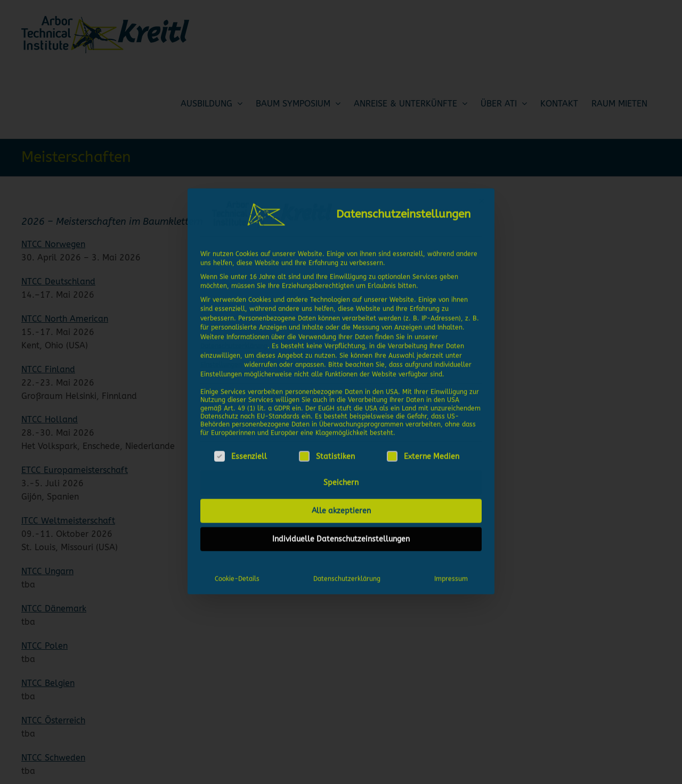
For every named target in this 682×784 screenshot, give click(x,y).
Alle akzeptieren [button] (341, 508)
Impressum (451, 576)
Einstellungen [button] (221, 362)
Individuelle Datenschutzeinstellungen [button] (341, 537)
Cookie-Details (237, 576)
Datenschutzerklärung (234, 344)
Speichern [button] (341, 480)
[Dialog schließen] (482, 198)
